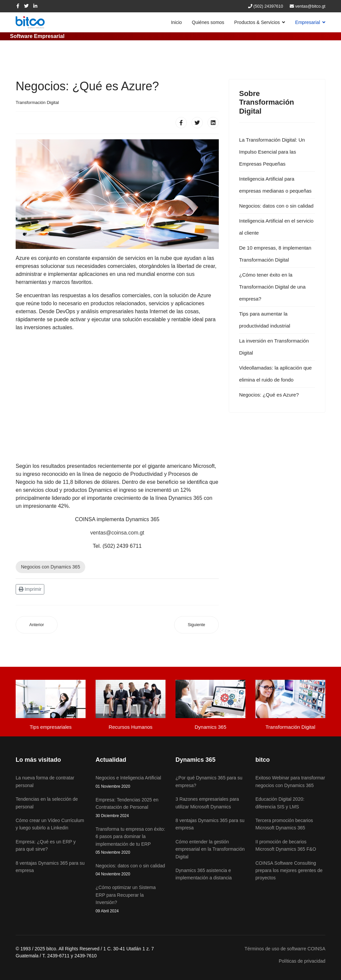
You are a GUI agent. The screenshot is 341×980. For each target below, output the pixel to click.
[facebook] (18, 6)
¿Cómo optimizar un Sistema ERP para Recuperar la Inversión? (131, 899)
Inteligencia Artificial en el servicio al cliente (276, 227)
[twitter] (26, 6)
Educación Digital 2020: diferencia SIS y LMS (280, 803)
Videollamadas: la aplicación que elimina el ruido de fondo (275, 374)
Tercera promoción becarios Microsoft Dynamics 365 (284, 824)
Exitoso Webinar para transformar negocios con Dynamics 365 (290, 781)
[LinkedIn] (35, 6)
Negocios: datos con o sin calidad (276, 206)
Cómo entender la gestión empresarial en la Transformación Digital (210, 849)
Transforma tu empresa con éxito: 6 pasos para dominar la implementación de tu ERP (131, 841)
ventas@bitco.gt (311, 6)
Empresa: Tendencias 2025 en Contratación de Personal (131, 808)
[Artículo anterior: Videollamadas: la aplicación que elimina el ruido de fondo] (37, 625)
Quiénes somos (208, 22)
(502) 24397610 (268, 6)
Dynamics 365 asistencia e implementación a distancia (204, 874)
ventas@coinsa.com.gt (117, 533)
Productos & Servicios (257, 22)
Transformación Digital (37, 102)
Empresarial (308, 22)
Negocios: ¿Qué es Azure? (269, 395)
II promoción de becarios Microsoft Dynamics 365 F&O (286, 845)
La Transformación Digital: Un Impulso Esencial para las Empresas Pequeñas (272, 152)
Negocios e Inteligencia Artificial (131, 782)
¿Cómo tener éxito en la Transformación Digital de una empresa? (272, 287)
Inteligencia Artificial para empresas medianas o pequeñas (275, 185)
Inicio (176, 22)
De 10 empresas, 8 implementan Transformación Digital (275, 254)
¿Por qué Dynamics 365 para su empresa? (209, 781)
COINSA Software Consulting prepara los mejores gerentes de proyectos (289, 871)
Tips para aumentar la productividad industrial (265, 320)
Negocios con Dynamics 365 (50, 567)
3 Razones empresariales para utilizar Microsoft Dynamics (207, 803)
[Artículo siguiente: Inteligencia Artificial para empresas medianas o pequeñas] (196, 625)
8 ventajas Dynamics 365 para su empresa (210, 824)
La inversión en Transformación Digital (274, 347)
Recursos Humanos (131, 727)
